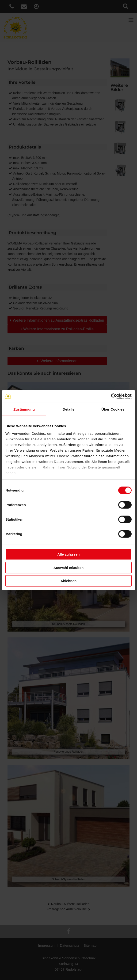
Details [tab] (68, 409)
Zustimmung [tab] (24, 409)
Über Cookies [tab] (113, 409)
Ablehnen (68, 581)
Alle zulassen (68, 554)
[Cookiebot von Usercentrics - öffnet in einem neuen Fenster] (111, 396)
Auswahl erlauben (68, 567)
